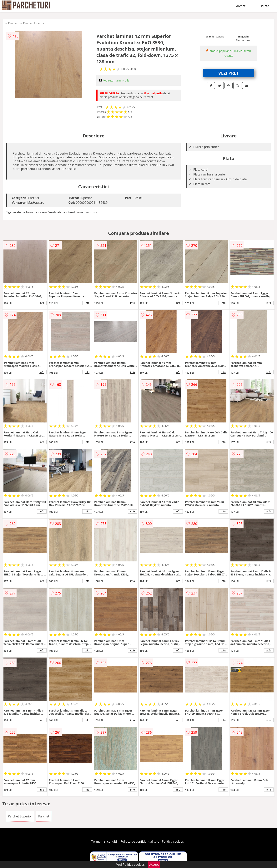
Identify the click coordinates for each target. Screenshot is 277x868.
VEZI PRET (229, 73)
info (42, 303)
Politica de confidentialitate (140, 841)
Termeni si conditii (105, 841)
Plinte (265, 6)
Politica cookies (173, 841)
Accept (154, 865)
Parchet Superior (34, 23)
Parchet (240, 6)
